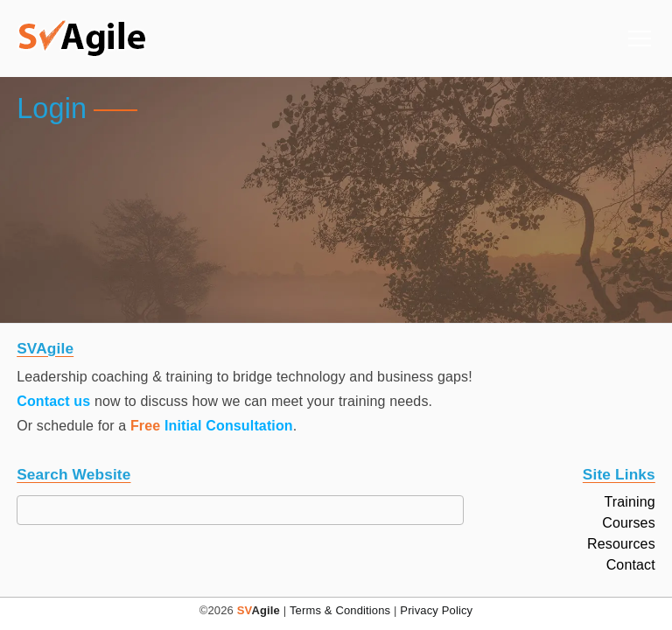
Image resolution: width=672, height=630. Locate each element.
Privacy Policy (436, 610)
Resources (621, 544)
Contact (631, 565)
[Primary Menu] (640, 38)
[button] (82, 38)
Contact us (53, 401)
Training (629, 502)
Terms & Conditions (340, 610)
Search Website (73, 475)
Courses (629, 523)
